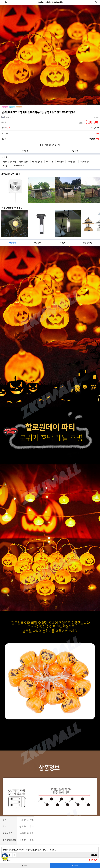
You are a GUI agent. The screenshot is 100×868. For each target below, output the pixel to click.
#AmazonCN (19, 166)
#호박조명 (50, 162)
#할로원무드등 (37, 162)
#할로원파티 (85, 162)
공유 (75, 151)
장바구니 (25, 865)
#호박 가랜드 (72, 162)
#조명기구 (7, 166)
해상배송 (12, 108)
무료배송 (5, 108)
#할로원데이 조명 (10, 162)
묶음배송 (19, 108)
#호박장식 (61, 162)
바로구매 (75, 865)
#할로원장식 (24, 162)
